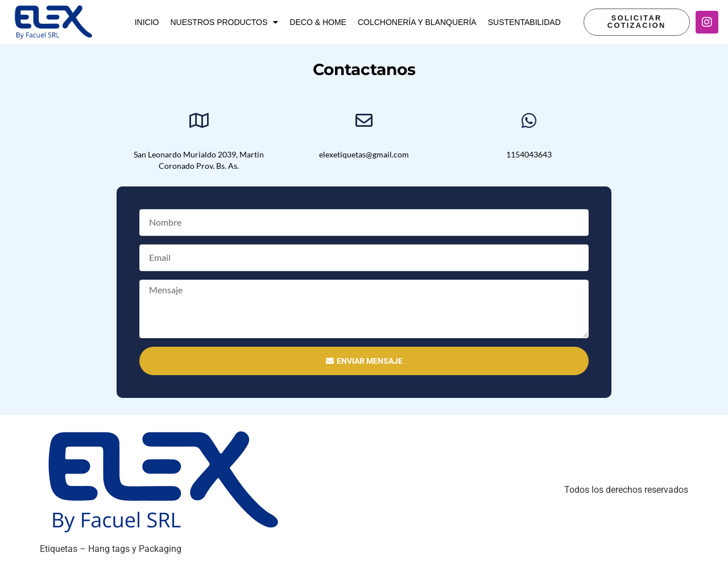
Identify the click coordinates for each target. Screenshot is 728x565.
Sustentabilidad (524, 22)
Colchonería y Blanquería (417, 22)
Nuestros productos (224, 22)
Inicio (147, 22)
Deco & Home (318, 22)
